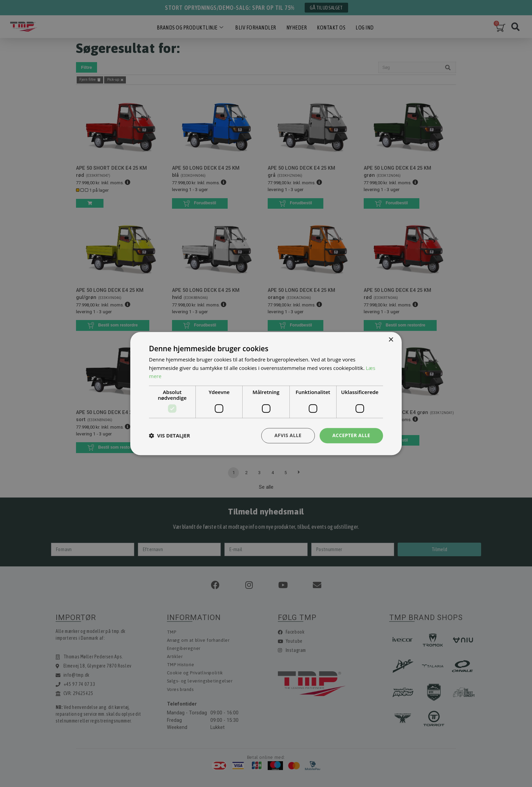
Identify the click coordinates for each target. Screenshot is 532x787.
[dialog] (266, 393)
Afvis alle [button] (288, 435)
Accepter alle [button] (351, 435)
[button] (169, 436)
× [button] (391, 340)
